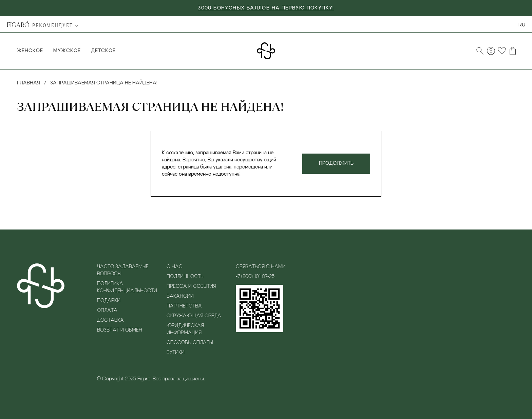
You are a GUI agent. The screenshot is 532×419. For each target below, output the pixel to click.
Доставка (110, 320)
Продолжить (336, 163)
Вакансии (180, 296)
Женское (30, 51)
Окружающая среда (194, 316)
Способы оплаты (190, 343)
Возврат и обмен (120, 330)
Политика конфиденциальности (127, 287)
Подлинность (185, 277)
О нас (175, 267)
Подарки (109, 301)
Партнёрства (184, 306)
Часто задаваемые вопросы (123, 270)
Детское (103, 51)
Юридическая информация (185, 329)
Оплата (107, 311)
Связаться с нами (261, 267)
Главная (28, 83)
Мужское (67, 51)
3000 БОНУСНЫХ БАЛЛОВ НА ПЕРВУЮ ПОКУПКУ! (266, 8)
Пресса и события (191, 286)
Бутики (176, 353)
